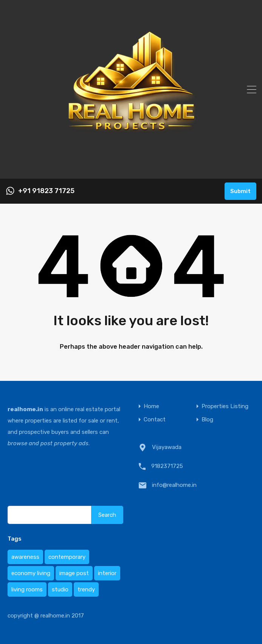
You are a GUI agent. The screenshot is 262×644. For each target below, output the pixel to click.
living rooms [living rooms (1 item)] (27, 589)
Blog (207, 420)
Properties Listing (225, 406)
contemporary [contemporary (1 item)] (67, 557)
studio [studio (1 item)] (60, 589)
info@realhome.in (174, 485)
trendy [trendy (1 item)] (86, 589)
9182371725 (167, 466)
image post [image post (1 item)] (74, 573)
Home (151, 406)
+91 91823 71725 (46, 191)
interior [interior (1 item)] (107, 573)
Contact (155, 420)
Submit (240, 191)
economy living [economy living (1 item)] (31, 573)
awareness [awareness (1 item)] (25, 557)
